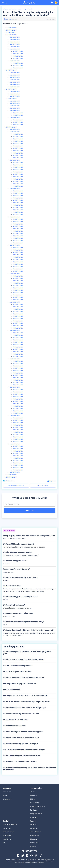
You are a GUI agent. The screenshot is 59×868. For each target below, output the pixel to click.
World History (35, 803)
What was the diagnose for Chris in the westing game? (23, 732)
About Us (33, 825)
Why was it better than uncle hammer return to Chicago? (24, 750)
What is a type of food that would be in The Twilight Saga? (25, 708)
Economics (34, 817)
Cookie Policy (35, 843)
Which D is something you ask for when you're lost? (22, 756)
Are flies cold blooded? (12, 690)
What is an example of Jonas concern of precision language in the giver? (27, 653)
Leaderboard (7, 792)
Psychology (34, 810)
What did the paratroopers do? (15, 726)
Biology (33, 799)
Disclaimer (34, 839)
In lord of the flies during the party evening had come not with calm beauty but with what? (29, 14)
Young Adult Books (27, 9)
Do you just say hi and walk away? (16, 720)
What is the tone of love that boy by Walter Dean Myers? (24, 660)
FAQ (5, 843)
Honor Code (7, 828)
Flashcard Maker (8, 832)
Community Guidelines (10, 825)
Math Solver (7, 839)
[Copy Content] (50, 481)
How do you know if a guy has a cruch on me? (20, 684)
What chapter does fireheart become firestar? (20, 762)
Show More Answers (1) (16, 486)
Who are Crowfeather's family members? (18, 666)
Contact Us (34, 828)
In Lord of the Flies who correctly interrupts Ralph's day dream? (27, 702)
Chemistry (34, 795)
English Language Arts (37, 806)
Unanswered (7, 799)
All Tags (6, 795)
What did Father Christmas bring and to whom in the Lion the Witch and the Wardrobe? (29, 769)
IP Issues (33, 846)
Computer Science (36, 814)
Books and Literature (15, 9)
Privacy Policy (35, 835)
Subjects (6, 9)
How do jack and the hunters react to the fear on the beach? (25, 696)
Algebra (33, 792)
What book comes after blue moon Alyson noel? (21, 738)
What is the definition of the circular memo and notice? (24, 678)
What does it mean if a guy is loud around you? (20, 744)
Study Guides (7, 835)
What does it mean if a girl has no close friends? (21, 714)
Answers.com (11, 28)
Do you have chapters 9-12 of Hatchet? (17, 672)
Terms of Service (36, 832)
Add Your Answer (43, 486)
